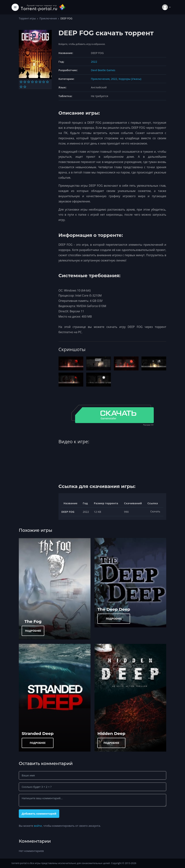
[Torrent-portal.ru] (43, 7)
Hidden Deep (111, 733)
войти (38, 826)
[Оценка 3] (29, 82)
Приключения (48, 18)
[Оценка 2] (25, 82)
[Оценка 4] (32, 82)
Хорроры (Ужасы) (130, 79)
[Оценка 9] (21, 87)
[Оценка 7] (44, 82)
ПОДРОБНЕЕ (33, 631)
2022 (94, 62)
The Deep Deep (114, 609)
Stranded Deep (38, 733)
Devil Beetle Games (103, 70)
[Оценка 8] (47, 82)
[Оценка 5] (36, 82)
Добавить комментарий (39, 814)
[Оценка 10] (25, 87)
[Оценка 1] (21, 82)
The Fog (33, 621)
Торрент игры (27, 18)
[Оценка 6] (40, 82)
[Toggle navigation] (15, 7)
